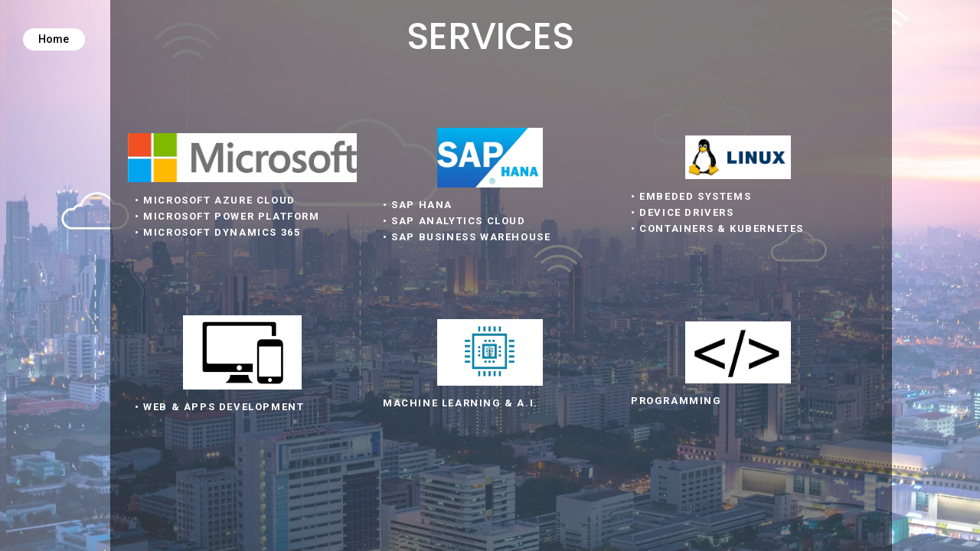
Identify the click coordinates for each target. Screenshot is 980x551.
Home (54, 39)
